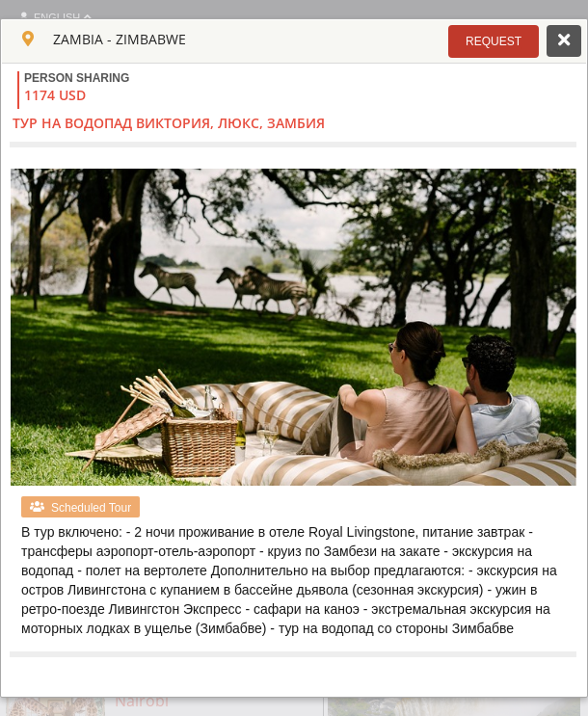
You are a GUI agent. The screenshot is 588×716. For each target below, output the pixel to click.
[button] (494, 41)
